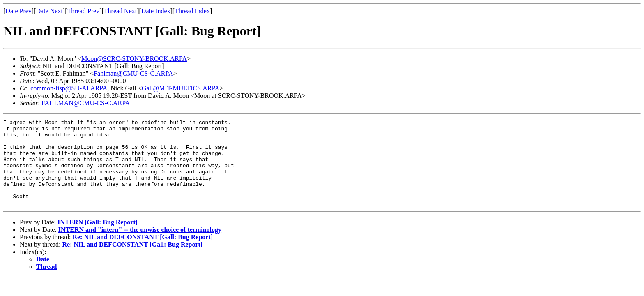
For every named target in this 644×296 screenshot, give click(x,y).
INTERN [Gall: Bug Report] (98, 239)
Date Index (156, 11)
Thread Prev (83, 11)
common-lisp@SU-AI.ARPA (69, 88)
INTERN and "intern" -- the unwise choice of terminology (140, 247)
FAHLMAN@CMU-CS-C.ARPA (86, 103)
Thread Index (192, 11)
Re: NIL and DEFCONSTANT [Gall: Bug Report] (143, 254)
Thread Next (120, 11)
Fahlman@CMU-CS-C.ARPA (133, 73)
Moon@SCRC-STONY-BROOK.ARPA (134, 59)
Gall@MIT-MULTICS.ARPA (181, 88)
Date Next (49, 11)
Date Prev (18, 11)
